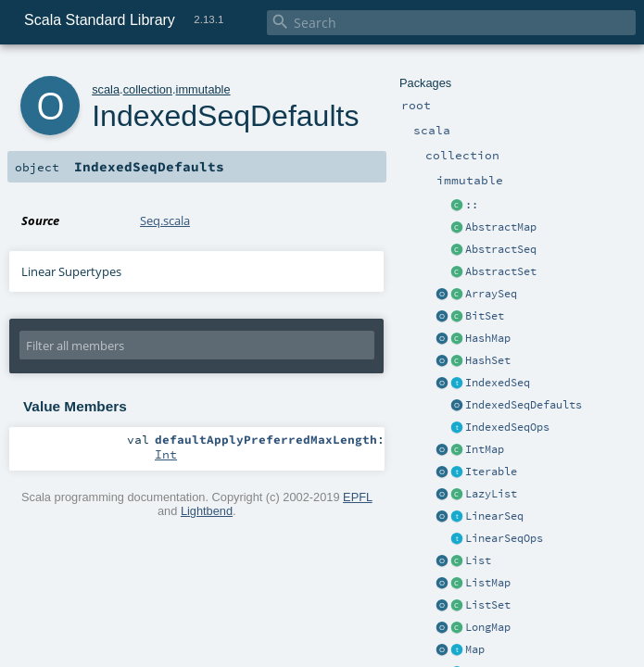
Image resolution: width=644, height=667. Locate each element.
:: (472, 205)
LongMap (488, 627)
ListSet (488, 605)
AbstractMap (501, 227)
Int (166, 454)
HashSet (488, 360)
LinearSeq (494, 516)
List (478, 560)
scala (106, 89)
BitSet (485, 316)
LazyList (491, 494)
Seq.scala (165, 220)
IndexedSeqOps (507, 427)
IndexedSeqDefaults (524, 405)
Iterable (491, 472)
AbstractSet (501, 271)
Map (475, 649)
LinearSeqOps (504, 538)
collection (148, 89)
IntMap (485, 449)
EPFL (358, 497)
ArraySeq (491, 294)
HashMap (488, 338)
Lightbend (207, 511)
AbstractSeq (501, 249)
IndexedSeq (498, 383)
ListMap (488, 583)
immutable (203, 89)
